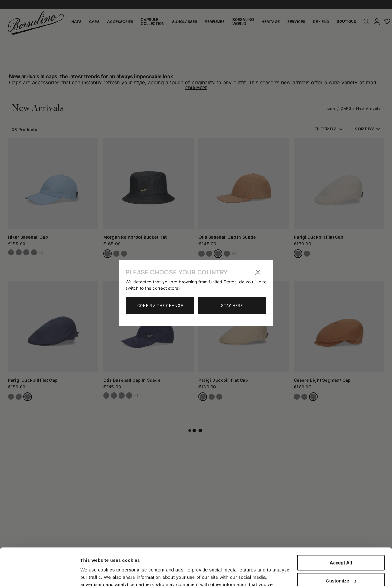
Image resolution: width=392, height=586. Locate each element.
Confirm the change (160, 306)
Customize (341, 546)
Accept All (341, 528)
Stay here (232, 306)
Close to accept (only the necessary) (341, 566)
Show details (94, 574)
